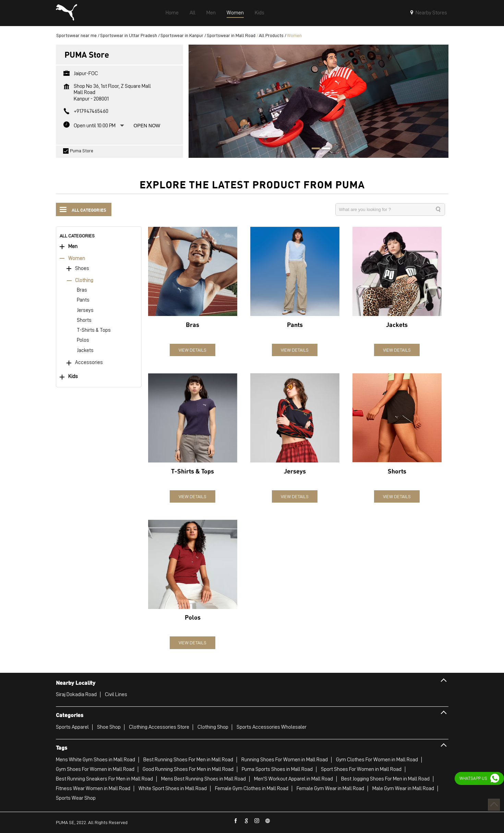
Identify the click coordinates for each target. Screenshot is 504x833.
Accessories (89, 362)
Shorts (84, 320)
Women (77, 259)
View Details (193, 350)
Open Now (147, 126)
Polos (83, 340)
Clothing (84, 280)
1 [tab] (313, 149)
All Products (271, 35)
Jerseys (85, 310)
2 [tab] (324, 149)
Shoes (82, 268)
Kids (73, 377)
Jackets (85, 350)
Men (73, 247)
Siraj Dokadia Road (76, 694)
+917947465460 (91, 111)
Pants (83, 300)
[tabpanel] (319, 101)
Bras (82, 290)
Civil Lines (116, 694)
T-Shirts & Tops (94, 330)
